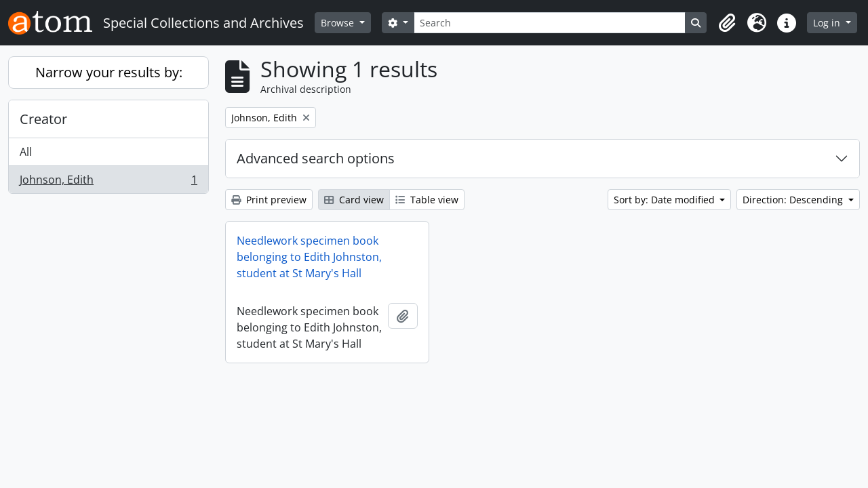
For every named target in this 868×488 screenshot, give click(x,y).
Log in (828, 23)
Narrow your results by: (109, 72)
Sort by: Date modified (666, 200)
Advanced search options (316, 158)
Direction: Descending (794, 200)
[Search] (550, 23)
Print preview (269, 200)
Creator (43, 119)
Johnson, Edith (108, 182)
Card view (354, 200)
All (26, 152)
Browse (339, 23)
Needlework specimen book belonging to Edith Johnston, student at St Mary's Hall (309, 257)
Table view (427, 200)
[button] (727, 23)
